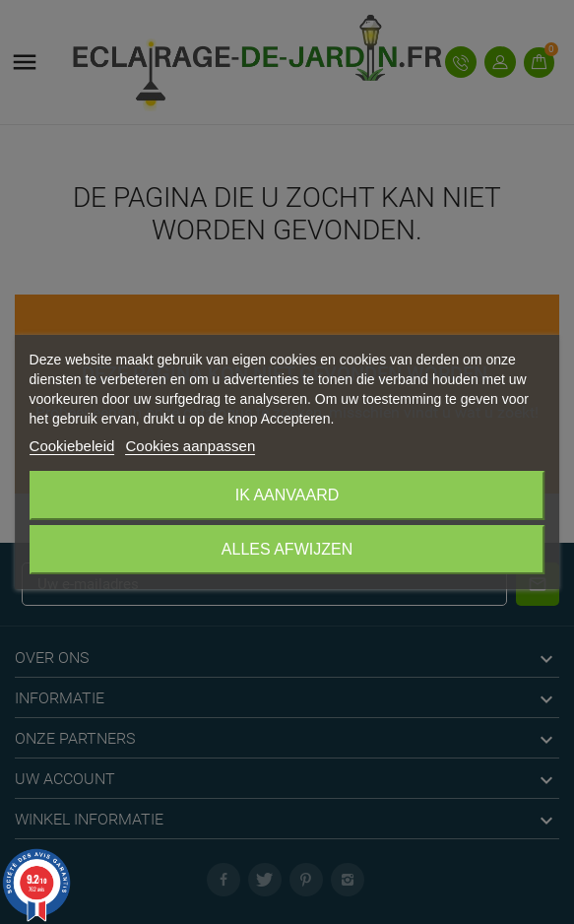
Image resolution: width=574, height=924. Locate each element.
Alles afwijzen (287, 549)
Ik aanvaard (287, 495)
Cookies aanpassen (190, 446)
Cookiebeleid (72, 446)
